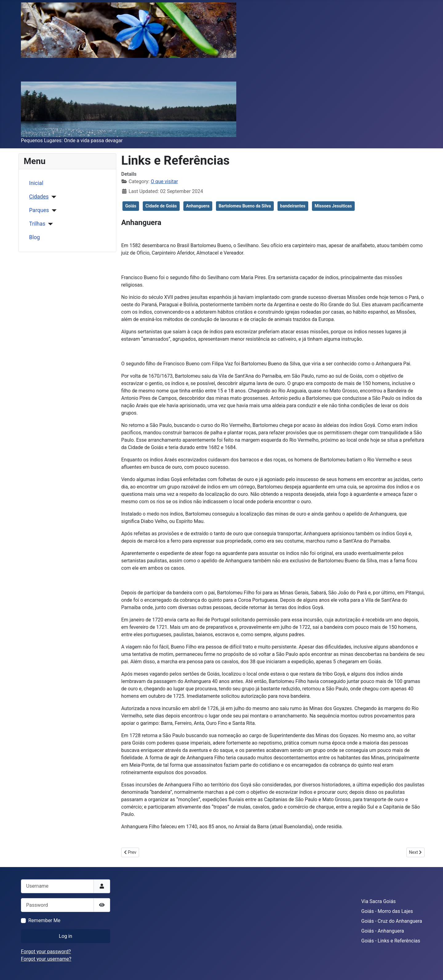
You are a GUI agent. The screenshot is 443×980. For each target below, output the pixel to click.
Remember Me (44, 920)
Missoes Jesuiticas (333, 206)
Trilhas (37, 224)
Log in (65, 936)
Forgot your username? (46, 959)
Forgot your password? (46, 952)
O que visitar (164, 181)
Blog (35, 237)
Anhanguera (198, 206)
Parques (39, 210)
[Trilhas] (49, 224)
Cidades (39, 197)
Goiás (131, 206)
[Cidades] (52, 197)
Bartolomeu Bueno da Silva (245, 206)
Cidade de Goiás (161, 206)
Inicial (36, 183)
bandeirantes (293, 206)
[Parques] (53, 211)
